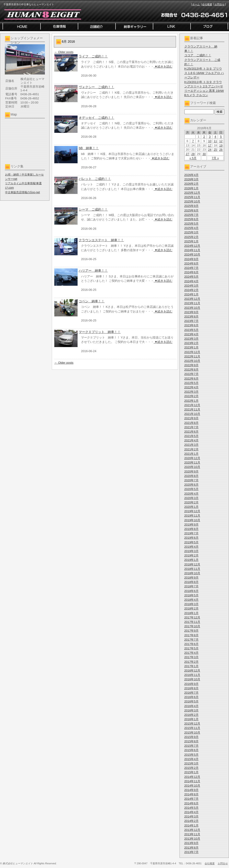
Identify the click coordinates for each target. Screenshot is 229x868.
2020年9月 (191, 471)
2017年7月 (191, 640)
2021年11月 (192, 409)
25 (215, 150)
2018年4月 (191, 600)
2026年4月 (191, 175)
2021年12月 (192, 405)
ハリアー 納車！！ (93, 271)
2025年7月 (191, 215)
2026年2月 (191, 184)
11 (215, 141)
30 (204, 154)
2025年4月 (191, 228)
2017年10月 (192, 626)
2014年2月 (191, 821)
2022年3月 (191, 392)
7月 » (215, 158)
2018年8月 (191, 582)
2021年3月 (191, 445)
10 (210, 141)
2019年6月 (191, 538)
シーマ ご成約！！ (93, 209)
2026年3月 (191, 179)
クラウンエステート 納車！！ (101, 240)
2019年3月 (191, 551)
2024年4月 (191, 281)
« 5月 (193, 158)
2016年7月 (191, 693)
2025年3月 (191, 232)
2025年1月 (191, 241)
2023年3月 (191, 339)
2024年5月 (191, 277)
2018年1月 (191, 613)
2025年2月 (191, 237)
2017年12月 (192, 617)
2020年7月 (191, 480)
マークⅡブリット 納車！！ (100, 332)
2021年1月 (191, 454)
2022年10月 (192, 361)
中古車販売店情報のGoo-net (22, 192)
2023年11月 (192, 303)
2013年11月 (192, 834)
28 (193, 154)
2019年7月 (191, 533)
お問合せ (220, 4)
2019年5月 (191, 542)
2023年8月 (191, 317)
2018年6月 (191, 591)
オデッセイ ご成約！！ (96, 118)
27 (187, 154)
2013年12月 (192, 830)
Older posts (64, 52)
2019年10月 (192, 520)
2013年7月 (191, 852)
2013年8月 (191, 848)
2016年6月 (191, 697)
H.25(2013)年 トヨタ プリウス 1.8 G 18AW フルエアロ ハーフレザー (204, 73)
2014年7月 (191, 799)
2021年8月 (191, 423)
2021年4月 (191, 440)
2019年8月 (191, 529)
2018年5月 (191, 595)
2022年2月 (191, 396)
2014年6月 (191, 803)
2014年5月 (191, 808)
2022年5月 (191, 383)
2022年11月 (192, 356)
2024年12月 (192, 246)
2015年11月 (192, 728)
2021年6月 (191, 432)
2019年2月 (191, 555)
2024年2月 (191, 290)
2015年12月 (192, 724)
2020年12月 (192, 458)
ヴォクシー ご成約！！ (96, 87)
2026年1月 (191, 188)
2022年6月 (191, 379)
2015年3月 (191, 763)
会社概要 (207, 4)
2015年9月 (191, 737)
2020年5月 (191, 489)
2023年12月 (192, 299)
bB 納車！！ (89, 148)
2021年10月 (192, 414)
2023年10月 (192, 308)
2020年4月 (191, 494)
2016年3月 (191, 710)
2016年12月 (192, 670)
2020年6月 (191, 485)
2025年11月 (192, 197)
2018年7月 (191, 586)
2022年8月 (191, 370)
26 (221, 150)
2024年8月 (191, 263)
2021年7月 (191, 427)
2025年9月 (191, 206)
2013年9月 (191, 843)
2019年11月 (192, 516)
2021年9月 (191, 418)
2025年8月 (191, 210)
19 (221, 145)
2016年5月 (191, 701)
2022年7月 (191, 374)
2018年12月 (192, 564)
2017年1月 (191, 666)
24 (210, 150)
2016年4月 (191, 706)
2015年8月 (191, 741)
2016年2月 (191, 715)
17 (210, 145)
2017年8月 (191, 635)
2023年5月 (191, 330)
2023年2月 (191, 343)
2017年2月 (191, 662)
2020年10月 (192, 467)
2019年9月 (191, 525)
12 (221, 141)
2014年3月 (191, 816)
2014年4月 (191, 812)
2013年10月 (192, 839)
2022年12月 (192, 352)
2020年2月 (191, 502)
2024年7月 (191, 268)
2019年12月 (192, 511)
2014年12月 (192, 777)
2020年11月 (192, 462)
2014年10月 (192, 786)
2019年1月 (191, 560)
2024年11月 (192, 250)
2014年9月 (191, 790)
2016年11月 (192, 675)
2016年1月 (191, 719)
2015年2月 (191, 768)
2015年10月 (192, 733)
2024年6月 (191, 272)
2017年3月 (191, 657)
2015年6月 (191, 750)
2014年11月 (192, 781)
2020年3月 (191, 498)
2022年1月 (191, 401)
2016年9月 (191, 684)
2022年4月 (191, 387)
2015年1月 (191, 772)
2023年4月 (191, 334)
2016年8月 (191, 688)
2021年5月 (191, 436)
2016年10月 (192, 679)
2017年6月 (191, 644)
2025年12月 (192, 193)
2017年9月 (191, 631)
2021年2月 (191, 449)
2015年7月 (191, 746)
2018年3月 (191, 604)
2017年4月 (191, 653)
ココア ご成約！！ (198, 55)
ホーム (196, 4)
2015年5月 (191, 755)
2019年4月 (191, 547)
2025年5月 (191, 224)
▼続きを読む (163, 67)
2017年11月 (192, 622)
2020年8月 (191, 476)
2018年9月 (191, 578)
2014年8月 (191, 794)
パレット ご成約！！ (95, 179)
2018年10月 (192, 573)
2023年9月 (191, 312)
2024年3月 (191, 286)
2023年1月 (191, 347)
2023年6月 (191, 325)
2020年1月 (191, 507)
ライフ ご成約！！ (93, 56)
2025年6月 (191, 219)
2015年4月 (191, 759)
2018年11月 (192, 569)
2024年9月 (191, 259)
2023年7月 (191, 321)
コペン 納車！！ (92, 301)
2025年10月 (192, 201)
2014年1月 (191, 825)
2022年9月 (191, 365)
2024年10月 (192, 254)
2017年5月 (191, 648)
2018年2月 (191, 608)
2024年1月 (191, 294)
